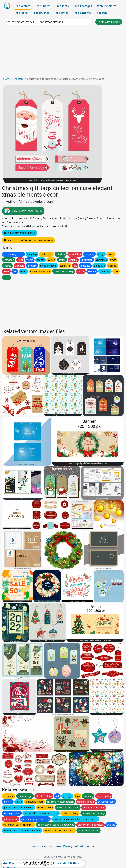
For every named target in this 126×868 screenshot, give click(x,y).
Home (7, 79)
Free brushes (41, 13)
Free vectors (22, 6)
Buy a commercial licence (20, 233)
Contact (91, 846)
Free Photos (43, 6)
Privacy (68, 846)
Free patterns (82, 13)
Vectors (19, 79)
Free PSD (102, 13)
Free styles (61, 13)
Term (57, 846)
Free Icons (21, 13)
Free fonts (62, 6)
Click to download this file (23, 211)
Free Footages (83, 6)
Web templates (107, 6)
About (79, 846)
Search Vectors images (20, 22)
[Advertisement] (63, 52)
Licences (46, 846)
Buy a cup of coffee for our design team (28, 240)
